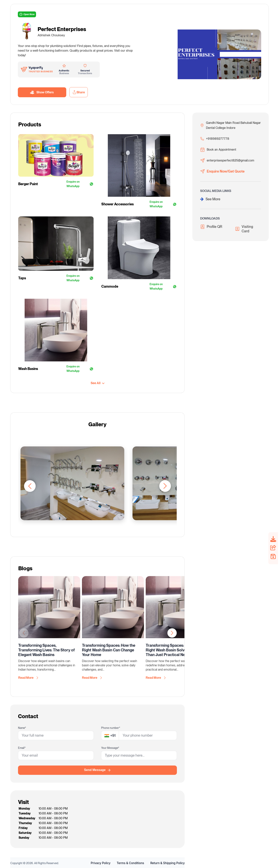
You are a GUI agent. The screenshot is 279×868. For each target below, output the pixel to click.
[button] (165, 486)
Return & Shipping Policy (168, 863)
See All (98, 383)
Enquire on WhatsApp (80, 184)
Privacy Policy (101, 863)
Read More (28, 678)
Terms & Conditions (130, 863)
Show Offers (42, 92)
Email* (22, 748)
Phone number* (111, 728)
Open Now (27, 14)
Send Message (98, 770)
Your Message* (110, 748)
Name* (22, 728)
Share (79, 92)
